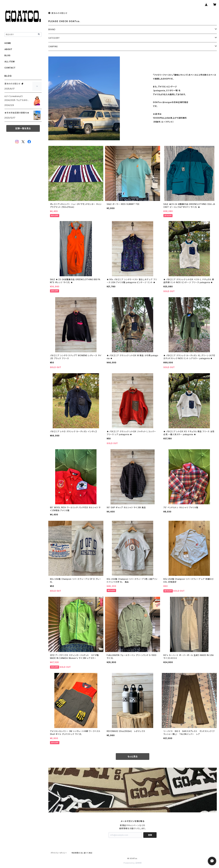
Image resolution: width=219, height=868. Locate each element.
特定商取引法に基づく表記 (82, 853)
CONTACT (10, 68)
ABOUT (8, 49)
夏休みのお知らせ (58, 13)
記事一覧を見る (23, 128)
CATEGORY (54, 38)
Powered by (133, 863)
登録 (150, 835)
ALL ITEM (9, 62)
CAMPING (53, 46)
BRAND (52, 29)
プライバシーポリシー (59, 853)
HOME (8, 43)
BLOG (7, 55)
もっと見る (133, 756)
